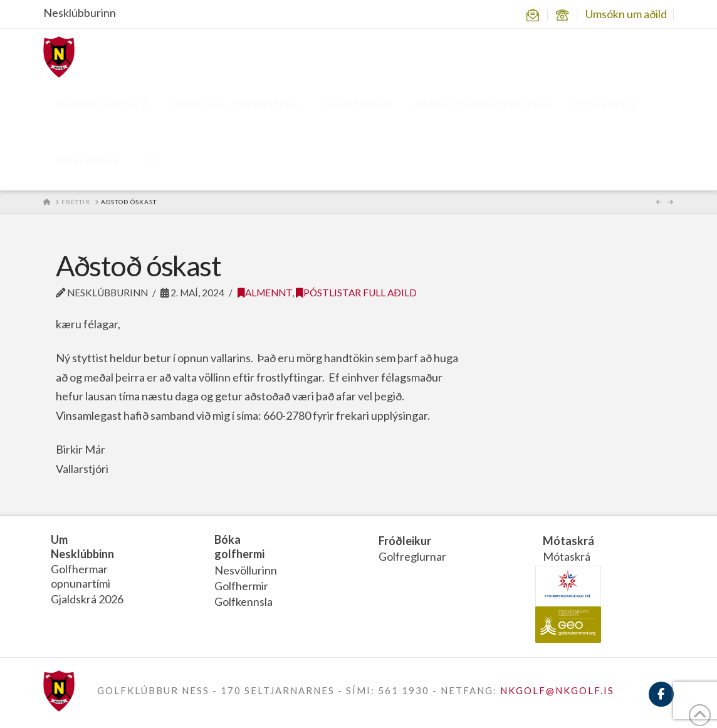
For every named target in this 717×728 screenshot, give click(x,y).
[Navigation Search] (151, 162)
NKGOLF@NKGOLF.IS (557, 690)
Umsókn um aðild (626, 14)
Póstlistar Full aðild (356, 293)
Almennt (265, 293)
